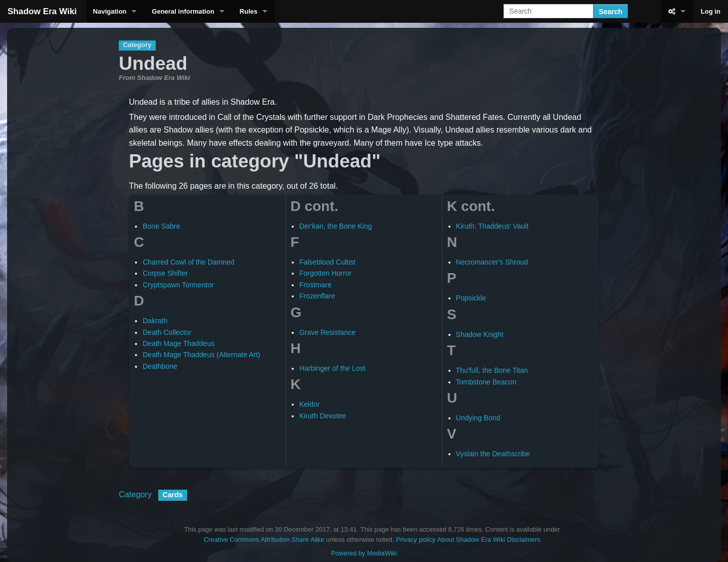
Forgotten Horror (325, 273)
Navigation (110, 11)
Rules (248, 11)
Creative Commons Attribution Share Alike (264, 539)
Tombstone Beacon (486, 382)
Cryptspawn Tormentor (178, 285)
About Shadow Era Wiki (471, 539)
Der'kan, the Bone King (336, 226)
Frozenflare (317, 296)
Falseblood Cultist (327, 262)
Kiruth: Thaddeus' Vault (492, 226)
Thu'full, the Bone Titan (492, 370)
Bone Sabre (161, 226)
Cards (173, 495)
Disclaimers (524, 539)
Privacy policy (416, 539)
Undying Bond (478, 418)
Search (610, 12)
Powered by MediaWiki (364, 553)
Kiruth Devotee (323, 416)
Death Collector (167, 332)
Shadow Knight (480, 334)
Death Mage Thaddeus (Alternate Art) (201, 355)
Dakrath (155, 321)
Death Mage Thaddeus (178, 343)
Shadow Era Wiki (42, 11)
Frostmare (315, 285)
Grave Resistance (327, 332)
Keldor (309, 404)
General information (183, 11)
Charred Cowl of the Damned (188, 262)
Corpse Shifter (165, 273)
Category (135, 494)
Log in (711, 11)
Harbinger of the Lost (332, 368)
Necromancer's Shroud (492, 262)
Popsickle (471, 298)
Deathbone (160, 366)
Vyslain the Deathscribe (493, 454)
